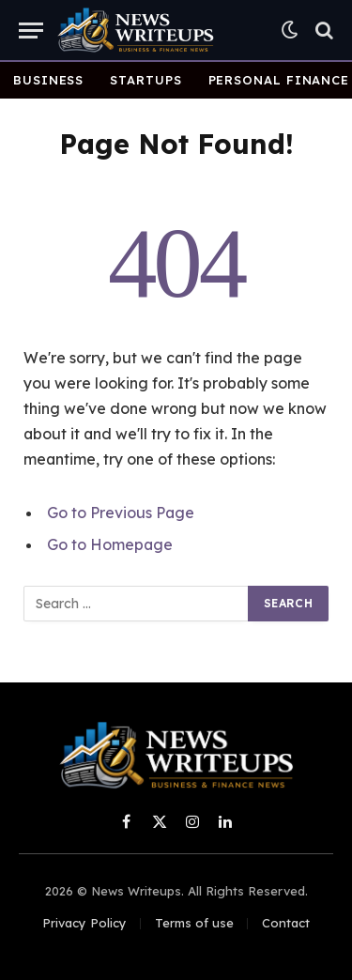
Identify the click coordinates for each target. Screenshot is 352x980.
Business (48, 80)
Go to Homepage (110, 544)
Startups (145, 80)
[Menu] (31, 31)
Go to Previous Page (121, 513)
